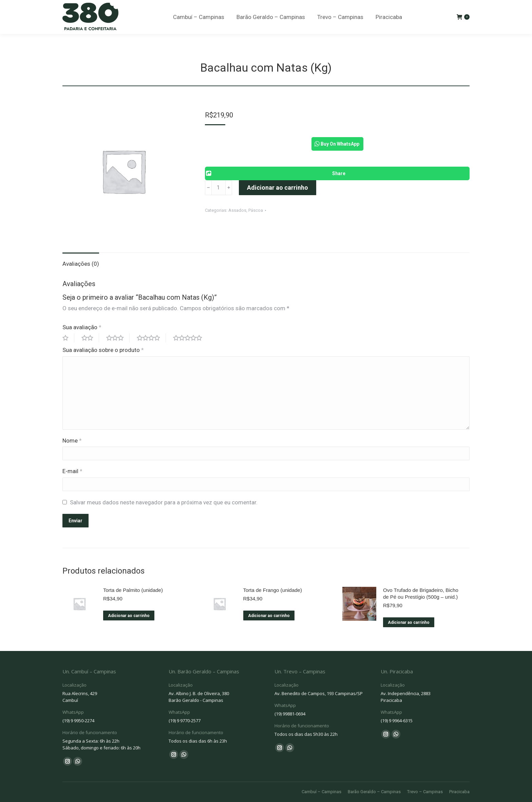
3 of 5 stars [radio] (118, 338)
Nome (72, 441)
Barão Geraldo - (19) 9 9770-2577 (223, 7)
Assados (237, 210)
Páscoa (256, 210)
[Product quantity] (218, 188)
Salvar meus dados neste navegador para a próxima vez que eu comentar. (164, 502)
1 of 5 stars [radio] (68, 338)
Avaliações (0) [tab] (81, 264)
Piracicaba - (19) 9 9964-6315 (374, 7)
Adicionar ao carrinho (278, 188)
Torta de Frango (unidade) (273, 590)
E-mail (72, 471)
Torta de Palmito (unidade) (133, 590)
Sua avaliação (82, 327)
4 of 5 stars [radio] (151, 338)
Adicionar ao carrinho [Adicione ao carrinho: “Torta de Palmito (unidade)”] (129, 616)
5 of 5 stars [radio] (190, 338)
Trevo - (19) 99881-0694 (300, 7)
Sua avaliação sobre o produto (103, 350)
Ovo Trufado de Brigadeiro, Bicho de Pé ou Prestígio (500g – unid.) (421, 593)
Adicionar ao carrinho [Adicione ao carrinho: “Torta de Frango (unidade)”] (269, 616)
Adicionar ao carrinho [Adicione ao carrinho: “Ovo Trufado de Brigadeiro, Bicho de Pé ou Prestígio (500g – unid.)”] (409, 622)
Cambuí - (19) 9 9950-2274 (142, 7)
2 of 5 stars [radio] (90, 338)
